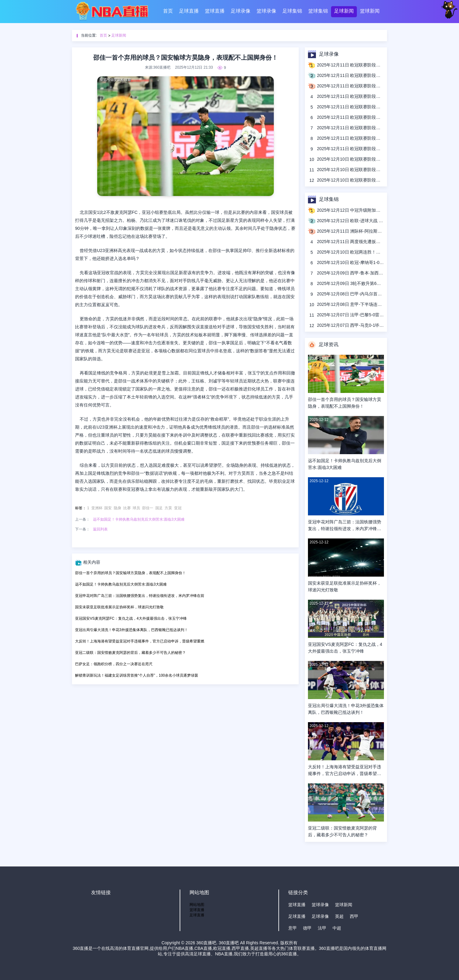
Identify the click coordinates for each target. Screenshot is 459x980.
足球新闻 (344, 11)
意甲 (293, 928)
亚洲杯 (97, 508)
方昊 (168, 508)
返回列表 (100, 529)
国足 (159, 508)
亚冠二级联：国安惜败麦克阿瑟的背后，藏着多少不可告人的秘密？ (130, 653)
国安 (108, 508)
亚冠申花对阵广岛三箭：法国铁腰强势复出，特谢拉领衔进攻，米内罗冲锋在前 (140, 596)
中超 (337, 928)
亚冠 (178, 508)
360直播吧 (206, 943)
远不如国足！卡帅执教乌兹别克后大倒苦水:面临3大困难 (139, 519)
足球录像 (241, 11)
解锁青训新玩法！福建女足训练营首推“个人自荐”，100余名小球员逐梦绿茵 (137, 675)
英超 (339, 916)
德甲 (307, 928)
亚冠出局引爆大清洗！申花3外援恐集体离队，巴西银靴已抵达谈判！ (132, 630)
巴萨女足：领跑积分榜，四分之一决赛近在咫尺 (114, 664)
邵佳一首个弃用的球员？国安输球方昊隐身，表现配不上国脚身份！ (130, 573)
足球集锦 (292, 11)
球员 (136, 508)
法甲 (322, 928)
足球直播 (189, 11)
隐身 (118, 508)
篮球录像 (266, 11)
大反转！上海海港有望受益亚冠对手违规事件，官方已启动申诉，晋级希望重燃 (140, 641)
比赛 (127, 508)
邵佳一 (148, 508)
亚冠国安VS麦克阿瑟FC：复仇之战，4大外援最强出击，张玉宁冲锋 (131, 618)
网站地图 (197, 905)
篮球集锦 (318, 11)
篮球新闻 (370, 11)
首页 (168, 11)
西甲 (354, 916)
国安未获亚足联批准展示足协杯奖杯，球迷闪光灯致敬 (119, 607)
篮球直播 (215, 11)
